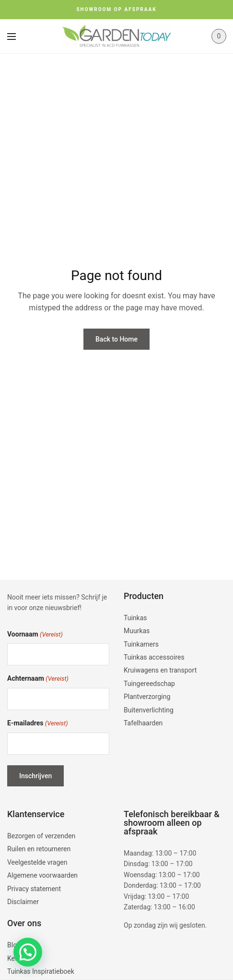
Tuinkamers (141, 644)
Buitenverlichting (149, 710)
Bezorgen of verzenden (41, 836)
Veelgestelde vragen (37, 862)
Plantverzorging (147, 697)
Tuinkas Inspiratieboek (41, 971)
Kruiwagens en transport (160, 670)
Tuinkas (135, 618)
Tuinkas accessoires (154, 657)
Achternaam (38, 679)
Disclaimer (23, 902)
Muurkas (137, 631)
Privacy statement (34, 889)
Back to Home (116, 339)
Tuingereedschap (149, 684)
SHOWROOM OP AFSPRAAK (116, 9)
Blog (14, 945)
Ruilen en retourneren (39, 849)
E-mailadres (38, 724)
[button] (28, 952)
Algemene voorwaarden (42, 875)
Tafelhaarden (143, 723)
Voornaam (35, 635)
